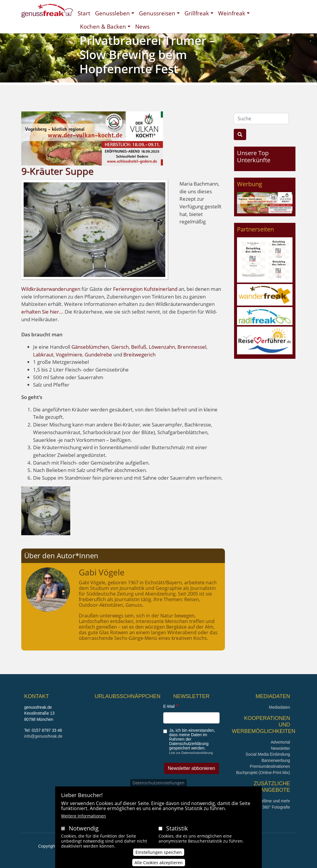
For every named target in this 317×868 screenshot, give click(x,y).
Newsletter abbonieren (192, 768)
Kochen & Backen (103, 26)
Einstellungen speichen (159, 859)
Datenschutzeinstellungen (158, 790)
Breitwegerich (139, 354)
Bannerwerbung (276, 761)
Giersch (120, 347)
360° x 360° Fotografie (270, 807)
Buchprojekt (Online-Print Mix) (263, 773)
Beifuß (138, 347)
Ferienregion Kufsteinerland (145, 289)
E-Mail (169, 706)
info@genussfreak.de (43, 736)
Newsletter (281, 748)
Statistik (177, 835)
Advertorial (280, 742)
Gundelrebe (98, 354)
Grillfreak (197, 13)
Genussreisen (157, 13)
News (142, 26)
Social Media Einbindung (268, 754)
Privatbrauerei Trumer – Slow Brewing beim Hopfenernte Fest (147, 55)
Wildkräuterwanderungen (51, 289)
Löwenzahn (162, 347)
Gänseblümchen (90, 347)
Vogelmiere (69, 354)
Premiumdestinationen (270, 766)
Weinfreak (232, 13)
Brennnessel (192, 347)
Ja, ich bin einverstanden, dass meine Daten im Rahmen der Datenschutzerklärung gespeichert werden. (192, 739)
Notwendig (84, 835)
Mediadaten (280, 707)
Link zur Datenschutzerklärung (191, 753)
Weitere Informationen (84, 823)
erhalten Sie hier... (43, 312)
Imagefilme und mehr (271, 801)
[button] (46, 510)
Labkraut (43, 354)
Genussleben (112, 13)
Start (84, 13)
